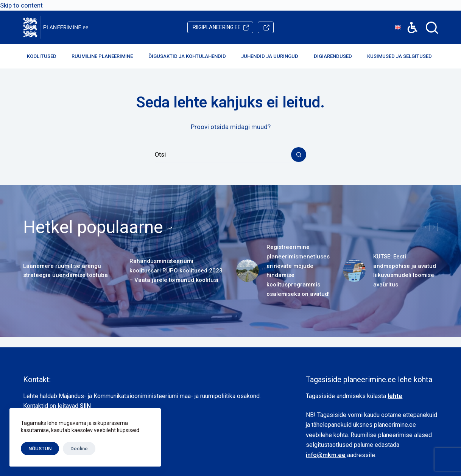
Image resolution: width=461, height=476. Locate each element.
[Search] (432, 28)
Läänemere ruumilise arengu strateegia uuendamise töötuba (65, 271)
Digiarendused (336, 56)
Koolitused (45, 56)
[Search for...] (223, 155)
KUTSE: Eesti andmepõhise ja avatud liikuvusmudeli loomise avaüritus (405, 271)
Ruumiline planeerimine (105, 56)
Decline (79, 449)
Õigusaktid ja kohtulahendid (190, 56)
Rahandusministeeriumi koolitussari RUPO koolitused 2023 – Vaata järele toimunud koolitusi (176, 271)
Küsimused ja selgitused (403, 56)
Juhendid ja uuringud (273, 56)
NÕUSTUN (40, 449)
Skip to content (21, 5)
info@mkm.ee (326, 455)
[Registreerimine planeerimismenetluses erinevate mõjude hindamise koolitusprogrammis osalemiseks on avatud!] (248, 271)
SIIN (85, 406)
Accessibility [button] (409, 22)
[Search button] (299, 155)
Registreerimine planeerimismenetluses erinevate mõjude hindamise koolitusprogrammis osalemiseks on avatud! (298, 271)
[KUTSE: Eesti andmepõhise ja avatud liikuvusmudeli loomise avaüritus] (354, 271)
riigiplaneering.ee (217, 27)
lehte (395, 396)
